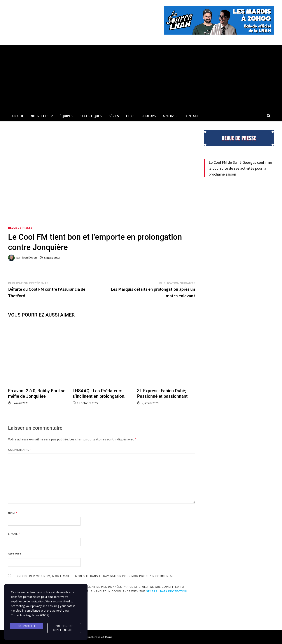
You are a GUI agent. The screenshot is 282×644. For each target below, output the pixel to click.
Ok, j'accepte (27, 626)
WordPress (92, 637)
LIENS (130, 116)
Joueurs (149, 116)
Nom (13, 513)
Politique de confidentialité (64, 628)
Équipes (66, 116)
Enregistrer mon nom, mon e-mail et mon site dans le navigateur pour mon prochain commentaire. (96, 576)
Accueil (18, 116)
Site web (15, 554)
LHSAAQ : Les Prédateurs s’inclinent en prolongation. (99, 393)
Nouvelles (40, 116)
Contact (192, 116)
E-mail (14, 534)
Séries (114, 116)
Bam (109, 637)
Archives (170, 116)
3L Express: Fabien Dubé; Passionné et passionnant (162, 393)
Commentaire (20, 450)
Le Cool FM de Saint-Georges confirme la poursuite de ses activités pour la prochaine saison (240, 168)
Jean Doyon (29, 258)
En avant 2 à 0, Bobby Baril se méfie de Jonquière (37, 393)
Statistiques (91, 116)
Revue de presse (20, 228)
